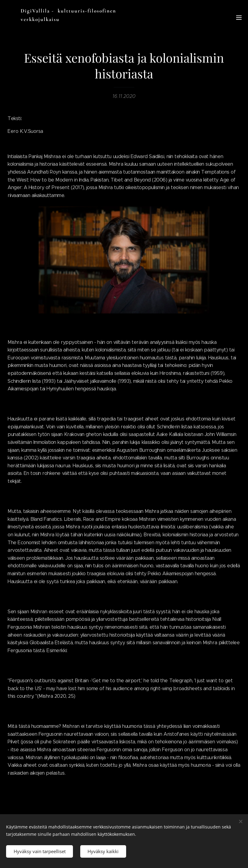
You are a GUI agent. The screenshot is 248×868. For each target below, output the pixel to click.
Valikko (239, 18)
